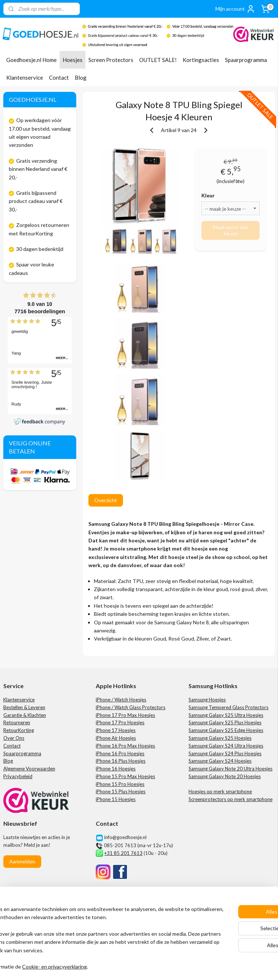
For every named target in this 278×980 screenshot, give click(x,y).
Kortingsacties (201, 60)
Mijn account (235, 9)
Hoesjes (73, 60)
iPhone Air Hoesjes (116, 738)
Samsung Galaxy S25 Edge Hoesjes (226, 730)
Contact (59, 77)
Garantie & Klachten (25, 715)
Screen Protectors (111, 60)
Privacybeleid (18, 776)
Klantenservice (25, 77)
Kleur (208, 195)
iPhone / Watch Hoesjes (121, 700)
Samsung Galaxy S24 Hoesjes (220, 761)
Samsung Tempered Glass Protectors (228, 707)
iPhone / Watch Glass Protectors (131, 707)
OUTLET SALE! (158, 60)
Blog (81, 77)
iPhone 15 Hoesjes (116, 799)
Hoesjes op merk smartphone (220, 791)
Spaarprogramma (246, 60)
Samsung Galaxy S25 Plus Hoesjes (225, 722)
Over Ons (14, 738)
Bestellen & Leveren (24, 707)
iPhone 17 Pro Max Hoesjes (125, 715)
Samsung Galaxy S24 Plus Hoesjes (225, 753)
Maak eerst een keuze (230, 230)
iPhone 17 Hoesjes (116, 730)
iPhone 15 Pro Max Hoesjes (125, 776)
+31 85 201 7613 (123, 853)
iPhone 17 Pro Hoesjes (120, 722)
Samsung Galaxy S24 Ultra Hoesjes (226, 746)
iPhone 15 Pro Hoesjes (120, 784)
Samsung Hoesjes (207, 700)
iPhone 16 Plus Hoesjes (121, 761)
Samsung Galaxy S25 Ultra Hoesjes (226, 715)
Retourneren (17, 722)
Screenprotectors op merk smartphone (231, 799)
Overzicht (105, 500)
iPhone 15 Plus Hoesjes (121, 791)
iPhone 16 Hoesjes (116, 769)
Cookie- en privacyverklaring (112, 967)
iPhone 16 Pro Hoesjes (120, 753)
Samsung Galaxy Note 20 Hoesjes (225, 776)
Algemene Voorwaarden (29, 769)
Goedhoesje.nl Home (31, 60)
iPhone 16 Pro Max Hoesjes (125, 746)
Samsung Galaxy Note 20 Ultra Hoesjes (231, 769)
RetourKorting (19, 730)
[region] (90, 930)
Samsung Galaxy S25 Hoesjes (220, 738)
